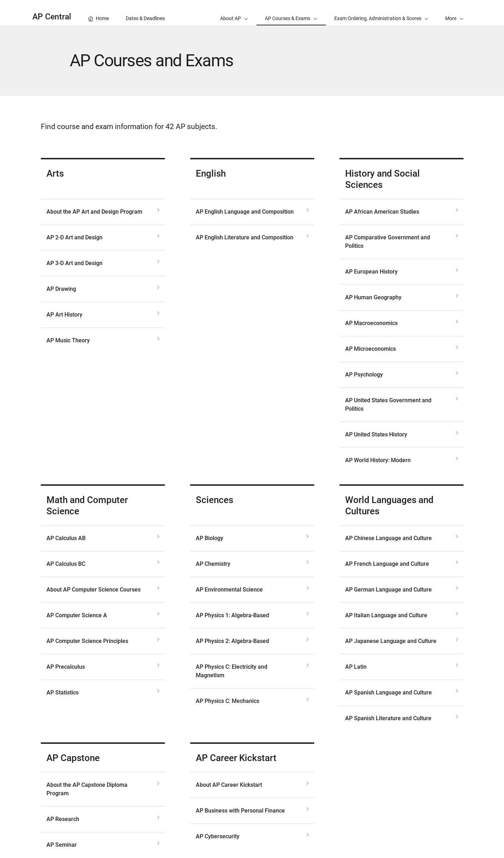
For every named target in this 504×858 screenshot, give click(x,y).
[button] (454, 13)
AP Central (52, 17)
